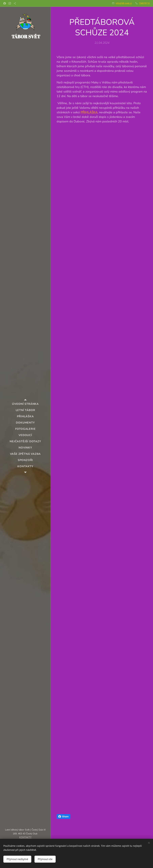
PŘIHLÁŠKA (89, 112)
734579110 (144, 3)
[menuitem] (25, 404)
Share (63, 816)
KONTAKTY (25, 837)
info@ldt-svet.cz (124, 3)
